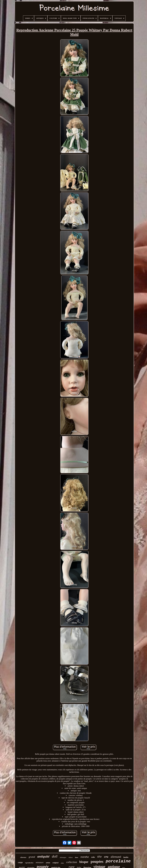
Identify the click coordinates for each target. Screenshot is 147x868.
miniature (40, 862)
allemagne (63, 857)
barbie (126, 857)
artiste (48, 863)
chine (62, 863)
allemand (116, 857)
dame (77, 857)
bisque (84, 862)
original (55, 863)
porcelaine (118, 861)
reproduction (29, 863)
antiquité (43, 856)
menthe (85, 857)
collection (72, 862)
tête (100, 857)
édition (71, 857)
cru (106, 857)
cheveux (23, 857)
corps (20, 862)
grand (32, 857)
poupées (97, 862)
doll (55, 856)
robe (93, 857)
